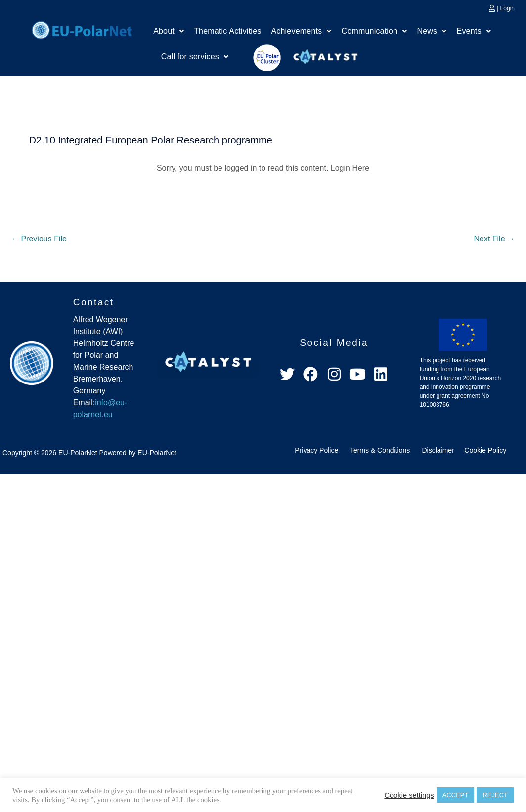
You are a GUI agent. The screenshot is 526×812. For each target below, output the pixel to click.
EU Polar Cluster (260, 58)
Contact (94, 302)
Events (474, 31)
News (432, 31)
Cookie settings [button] (409, 795)
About (169, 31)
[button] (169, 31)
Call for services (195, 57)
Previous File (39, 239)
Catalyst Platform (326, 54)
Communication (374, 31)
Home (82, 29)
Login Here (350, 168)
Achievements (301, 31)
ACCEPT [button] (456, 795)
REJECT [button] (495, 795)
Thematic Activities (227, 31)
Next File (494, 239)
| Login (506, 8)
